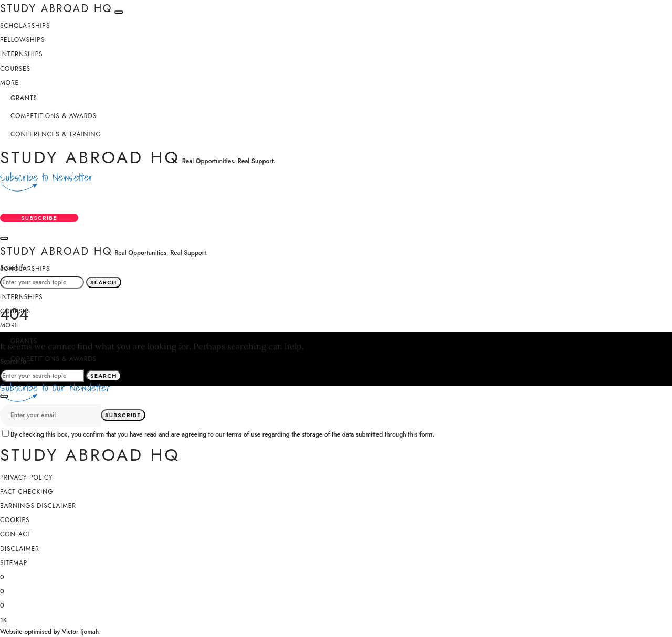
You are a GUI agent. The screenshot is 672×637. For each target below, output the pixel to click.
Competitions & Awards (54, 116)
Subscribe (39, 218)
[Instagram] (2, 604)
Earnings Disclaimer (38, 506)
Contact (15, 534)
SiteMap (14, 563)
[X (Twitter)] (2, 590)
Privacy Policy (26, 477)
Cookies (15, 520)
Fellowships (22, 40)
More (9, 83)
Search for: (15, 268)
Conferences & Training (56, 134)
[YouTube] (3, 619)
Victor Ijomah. (81, 632)
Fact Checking (27, 492)
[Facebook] (2, 576)
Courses (15, 69)
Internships (22, 54)
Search (104, 282)
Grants (24, 98)
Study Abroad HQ (90, 157)
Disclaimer (20, 549)
